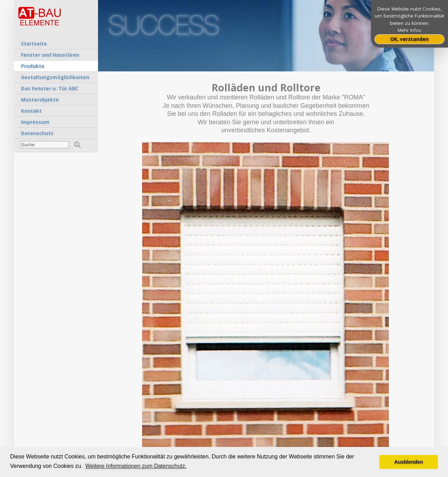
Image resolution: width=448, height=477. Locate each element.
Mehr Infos (409, 30)
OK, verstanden (409, 39)
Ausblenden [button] (409, 462)
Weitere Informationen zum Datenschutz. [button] (136, 466)
